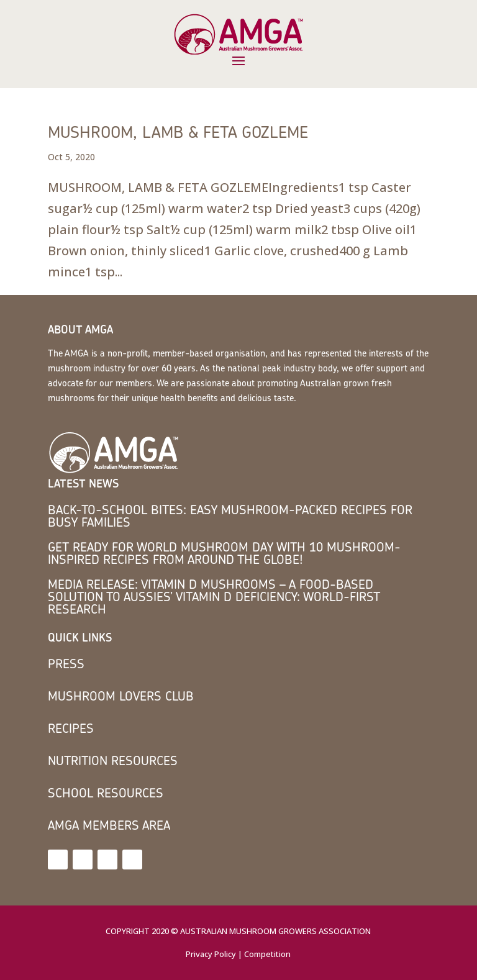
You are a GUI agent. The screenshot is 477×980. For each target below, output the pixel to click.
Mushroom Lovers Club (121, 696)
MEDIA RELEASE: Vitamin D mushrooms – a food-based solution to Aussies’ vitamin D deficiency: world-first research (214, 597)
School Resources (106, 793)
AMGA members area (109, 825)
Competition (267, 954)
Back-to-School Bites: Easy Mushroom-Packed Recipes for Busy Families (230, 516)
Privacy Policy (211, 954)
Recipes (71, 728)
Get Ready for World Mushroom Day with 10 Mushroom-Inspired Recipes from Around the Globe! (224, 553)
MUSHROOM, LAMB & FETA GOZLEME (178, 132)
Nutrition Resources (113, 760)
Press (66, 664)
